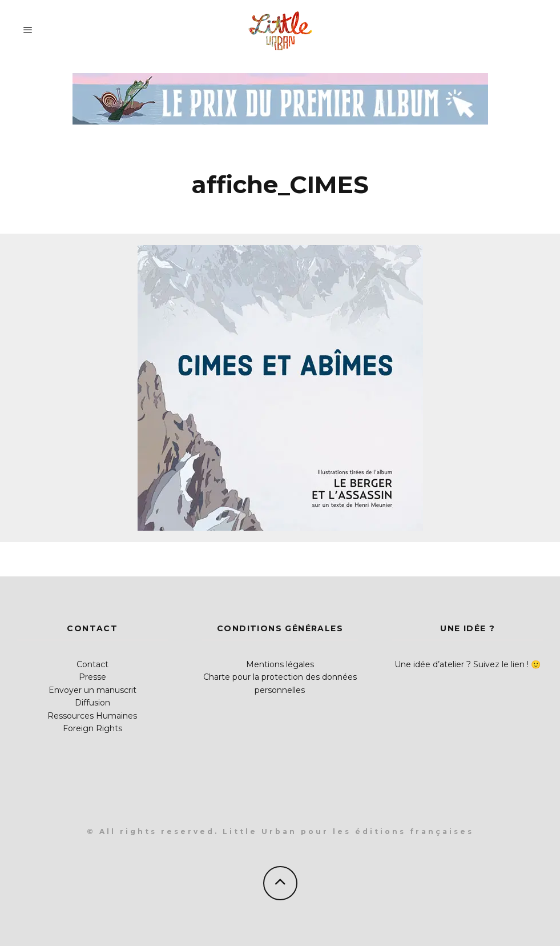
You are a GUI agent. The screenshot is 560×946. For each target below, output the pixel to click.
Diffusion (92, 703)
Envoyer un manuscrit (92, 690)
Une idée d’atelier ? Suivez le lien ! (462, 664)
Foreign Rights (92, 728)
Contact (92, 664)
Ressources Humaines (92, 716)
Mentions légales (280, 664)
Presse (92, 677)
